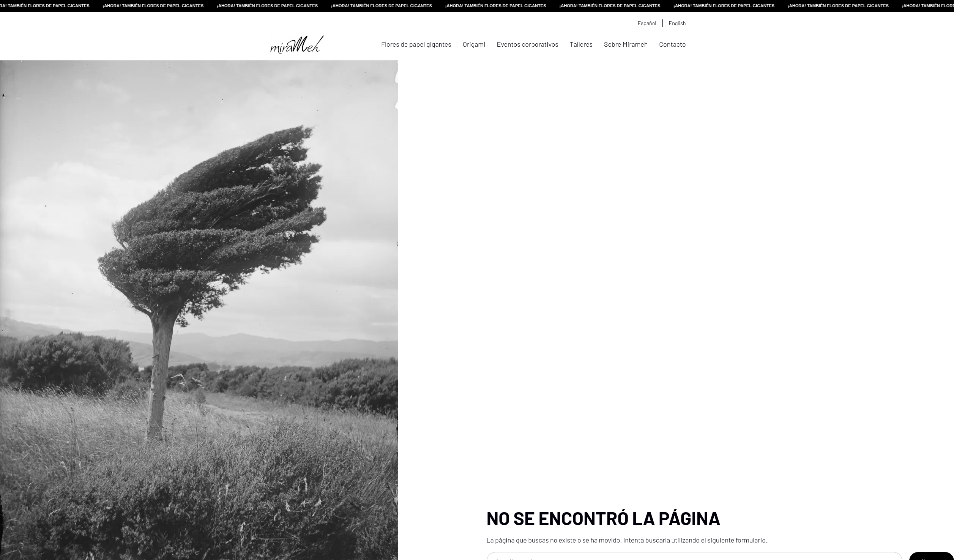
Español (647, 23)
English (677, 23)
